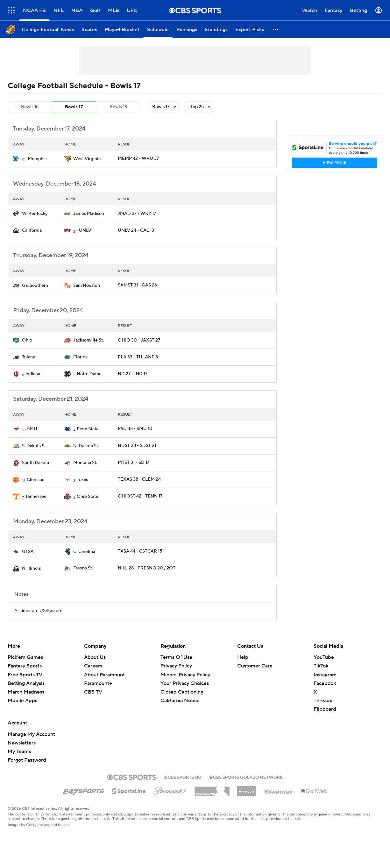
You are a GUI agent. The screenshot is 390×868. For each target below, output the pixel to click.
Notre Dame (89, 374)
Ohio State (88, 497)
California (32, 230)
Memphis (37, 159)
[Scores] (89, 29)
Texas (82, 480)
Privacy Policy (176, 666)
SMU (32, 429)
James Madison (89, 214)
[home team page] (16, 159)
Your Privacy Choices (185, 683)
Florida (80, 357)
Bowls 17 (74, 107)
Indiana (33, 374)
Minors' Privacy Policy (185, 675)
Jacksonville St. (89, 340)
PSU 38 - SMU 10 (135, 429)
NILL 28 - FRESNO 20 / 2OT (147, 568)
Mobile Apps (22, 701)
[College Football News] (48, 29)
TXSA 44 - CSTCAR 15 (140, 551)
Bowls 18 (118, 107)
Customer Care (255, 666)
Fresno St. (83, 568)
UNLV (85, 230)
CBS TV (93, 692)
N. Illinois (31, 568)
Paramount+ (98, 683)
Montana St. (85, 463)
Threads (323, 701)
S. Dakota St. (34, 446)
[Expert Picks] (250, 29)
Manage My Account (31, 734)
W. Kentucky (35, 214)
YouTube (324, 657)
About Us (95, 657)
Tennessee (36, 497)
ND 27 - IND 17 (133, 374)
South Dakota (35, 463)
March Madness (26, 692)
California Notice (180, 701)
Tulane (29, 357)
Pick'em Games (25, 657)
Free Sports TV (25, 675)
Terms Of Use (176, 657)
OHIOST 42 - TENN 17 (140, 496)
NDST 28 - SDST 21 (137, 446)
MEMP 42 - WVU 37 (138, 159)
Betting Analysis (26, 683)
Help (243, 657)
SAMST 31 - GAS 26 (137, 285)
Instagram (325, 675)
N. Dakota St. (86, 446)
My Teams (19, 752)
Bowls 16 (30, 107)
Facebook (325, 683)
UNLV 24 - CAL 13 (136, 230)
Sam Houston (87, 286)
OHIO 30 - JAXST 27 (139, 340)
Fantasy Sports (25, 666)
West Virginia (87, 159)
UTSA (28, 552)
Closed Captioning (182, 692)
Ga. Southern (35, 286)
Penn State (88, 429)
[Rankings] (187, 29)
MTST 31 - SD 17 (134, 462)
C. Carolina (84, 552)
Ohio (27, 340)
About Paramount (104, 675)
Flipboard (325, 709)
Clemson (36, 480)
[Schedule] (158, 29)
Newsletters (22, 743)
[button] (276, 29)
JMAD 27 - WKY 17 (137, 214)
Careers (93, 666)
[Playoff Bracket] (122, 29)
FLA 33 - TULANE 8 (138, 357)
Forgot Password (27, 760)
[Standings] (216, 29)
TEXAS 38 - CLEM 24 (139, 479)
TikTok (321, 666)
